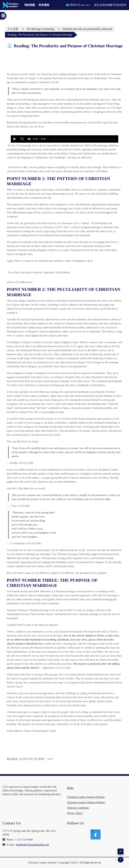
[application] (64, 139)
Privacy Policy (75, 813)
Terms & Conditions (78, 808)
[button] (78, 5)
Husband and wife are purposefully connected (87, 29)
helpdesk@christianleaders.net (33, 845)
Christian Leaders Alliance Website (86, 802)
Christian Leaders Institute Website (86, 797)
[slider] (83, 139)
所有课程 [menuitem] (44, 5)
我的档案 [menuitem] (30, 5)
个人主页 (13, 29)
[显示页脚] (121, 860)
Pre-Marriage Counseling (40, 29)
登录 (124, 5)
